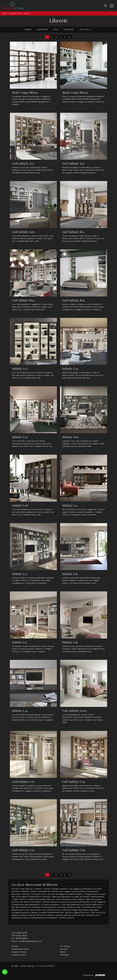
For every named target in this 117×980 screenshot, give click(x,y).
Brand (63, 952)
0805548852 (22, 938)
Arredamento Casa (15, 13)
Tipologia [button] (69, 29)
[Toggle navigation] (112, 6)
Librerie (26, 13)
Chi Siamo (65, 946)
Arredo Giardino (19, 955)
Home (4, 13)
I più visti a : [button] (86, 29)
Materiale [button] (42, 29)
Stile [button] (56, 29)
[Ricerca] (106, 6)
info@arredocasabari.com (31, 941)
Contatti (64, 949)
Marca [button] (28, 29)
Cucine (15, 946)
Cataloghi (65, 955)
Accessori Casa (19, 952)
